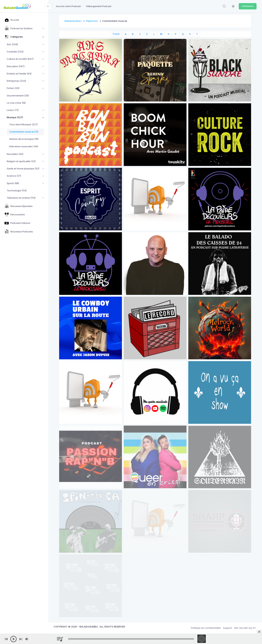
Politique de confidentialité (206, 628)
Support (228, 628)
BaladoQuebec (73, 21)
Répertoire (92, 21)
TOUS (116, 34)
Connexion (248, 6)
